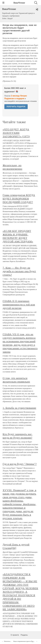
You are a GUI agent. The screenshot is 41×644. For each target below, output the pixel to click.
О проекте (15, 635)
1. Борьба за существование (19, 408)
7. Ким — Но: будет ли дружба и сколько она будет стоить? (19, 271)
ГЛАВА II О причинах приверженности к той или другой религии (19, 305)
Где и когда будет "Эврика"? (20, 464)
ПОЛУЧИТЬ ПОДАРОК (16, 107)
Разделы (24, 635)
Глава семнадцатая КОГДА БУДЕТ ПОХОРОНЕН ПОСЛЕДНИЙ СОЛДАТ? (19, 199)
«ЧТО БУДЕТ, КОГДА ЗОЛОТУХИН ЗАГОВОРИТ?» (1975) (16, 133)
